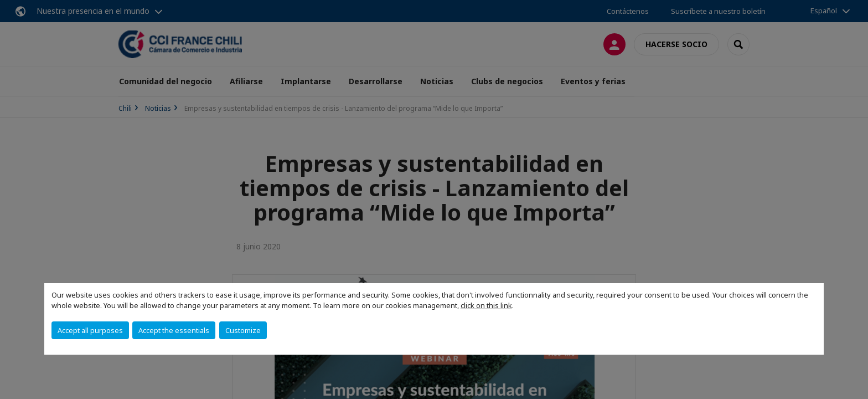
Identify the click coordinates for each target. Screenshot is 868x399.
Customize (243, 330)
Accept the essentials (174, 330)
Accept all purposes (90, 330)
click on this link (486, 305)
